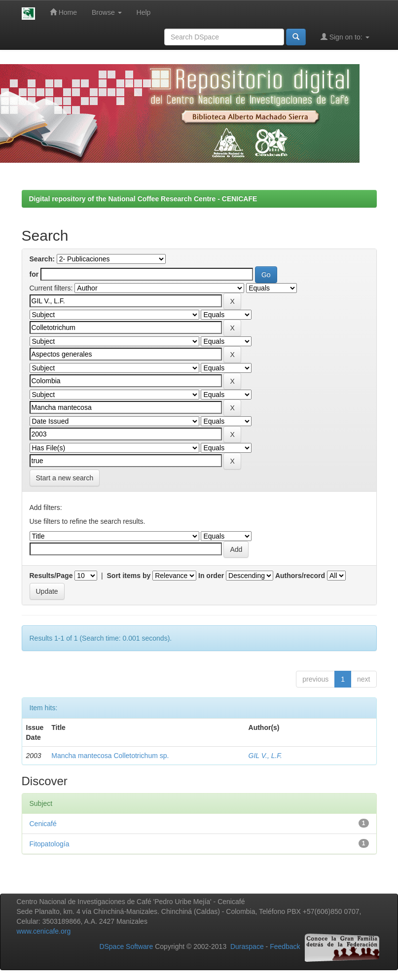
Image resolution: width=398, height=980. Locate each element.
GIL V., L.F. (265, 756)
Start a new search (65, 478)
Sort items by (129, 576)
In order (211, 576)
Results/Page (51, 576)
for (34, 274)
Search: (42, 259)
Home (63, 12)
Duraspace (247, 946)
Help (144, 12)
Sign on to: (345, 37)
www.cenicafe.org (44, 931)
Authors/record (300, 576)
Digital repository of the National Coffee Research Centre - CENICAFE (143, 199)
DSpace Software (126, 946)
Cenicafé (43, 824)
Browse (107, 12)
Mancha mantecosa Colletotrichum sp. (110, 756)
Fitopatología (50, 844)
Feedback (285, 946)
